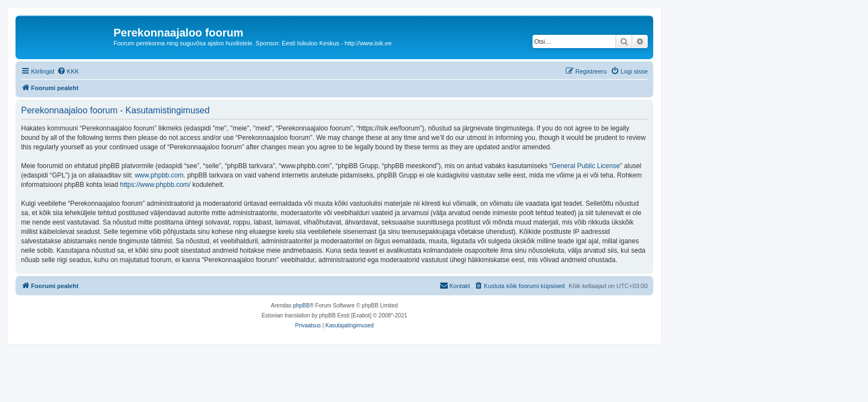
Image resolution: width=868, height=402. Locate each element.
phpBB (301, 306)
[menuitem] (68, 71)
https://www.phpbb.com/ (155, 185)
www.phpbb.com (159, 175)
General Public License (585, 166)
